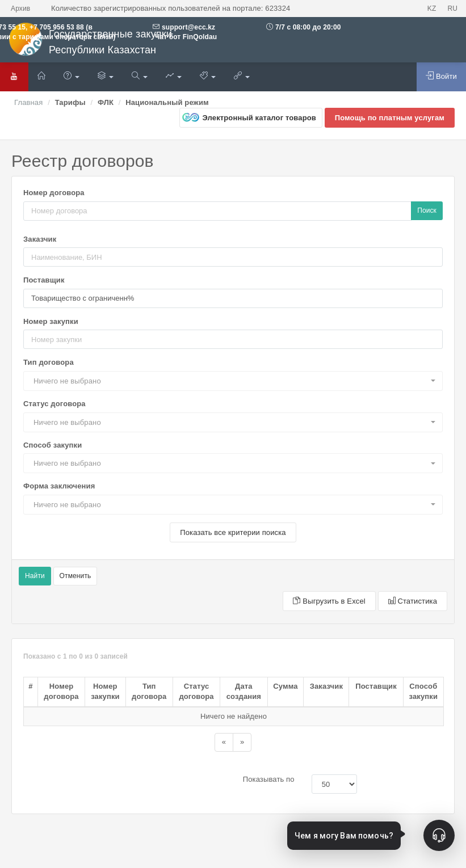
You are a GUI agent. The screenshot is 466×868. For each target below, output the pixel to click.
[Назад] (224, 742)
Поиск (427, 210)
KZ (432, 9)
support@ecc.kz (188, 27)
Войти (441, 76)
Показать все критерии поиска (233, 532)
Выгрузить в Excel (329, 601)
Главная (28, 102)
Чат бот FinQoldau (185, 37)
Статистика (413, 601)
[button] (233, 381)
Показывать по (269, 779)
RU (452, 9)
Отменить (75, 576)
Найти (35, 576)
